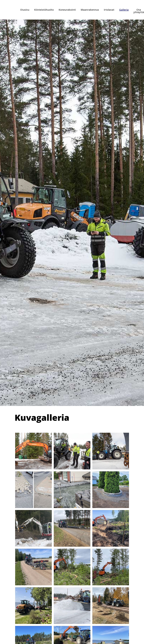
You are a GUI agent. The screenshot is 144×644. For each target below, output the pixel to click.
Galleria (124, 10)
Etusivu (25, 10)
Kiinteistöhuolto (44, 10)
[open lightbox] (33, 451)
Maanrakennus (90, 10)
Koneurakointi (67, 10)
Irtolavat (109, 10)
